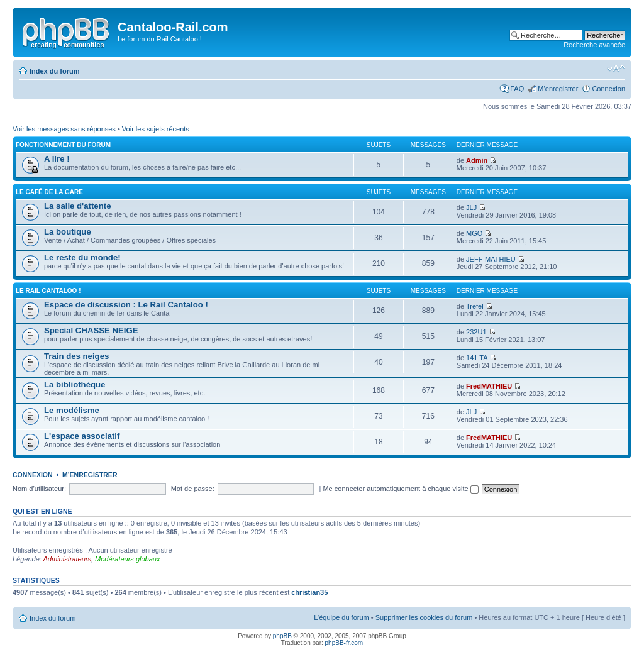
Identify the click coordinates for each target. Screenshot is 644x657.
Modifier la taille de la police (616, 69)
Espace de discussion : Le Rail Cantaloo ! (126, 305)
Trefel (475, 306)
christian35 (309, 592)
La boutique (68, 232)
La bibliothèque (75, 384)
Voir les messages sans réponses (64, 129)
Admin (477, 160)
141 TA (477, 358)
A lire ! (57, 159)
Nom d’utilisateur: (39, 489)
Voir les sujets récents (156, 129)
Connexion (608, 89)
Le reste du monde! (82, 257)
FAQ (517, 89)
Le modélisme (72, 410)
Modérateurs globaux (127, 559)
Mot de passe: (193, 489)
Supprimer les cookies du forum (424, 617)
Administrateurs (67, 559)
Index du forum (54, 71)
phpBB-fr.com (344, 643)
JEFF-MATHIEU (491, 259)
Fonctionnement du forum (63, 145)
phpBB (282, 636)
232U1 (476, 332)
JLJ (471, 207)
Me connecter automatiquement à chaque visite (400, 489)
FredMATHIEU (489, 386)
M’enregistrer (558, 89)
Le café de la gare (49, 192)
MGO (474, 233)
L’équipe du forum (341, 617)
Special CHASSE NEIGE (91, 330)
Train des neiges (76, 356)
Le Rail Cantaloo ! (48, 291)
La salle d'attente (77, 206)
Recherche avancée (594, 45)
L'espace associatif (82, 436)
